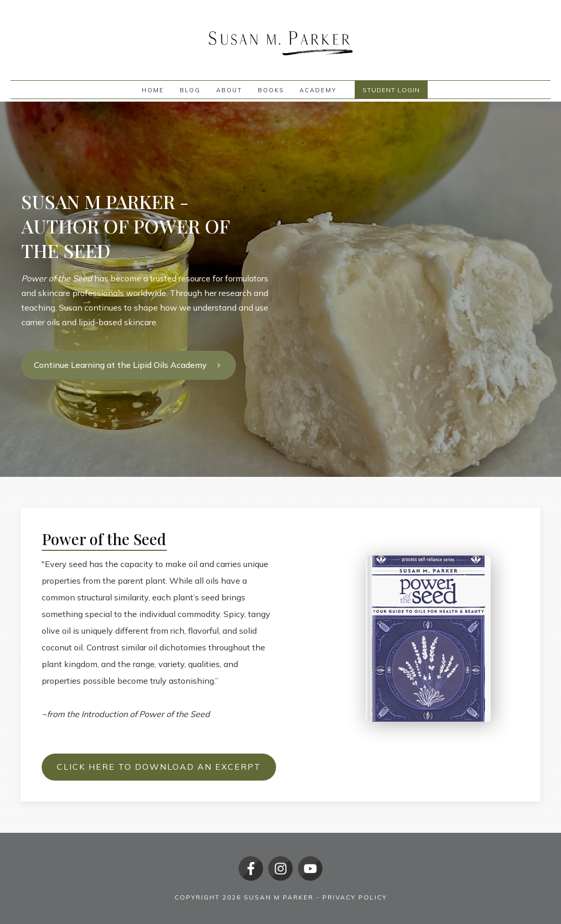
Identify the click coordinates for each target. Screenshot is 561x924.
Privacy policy (355, 897)
